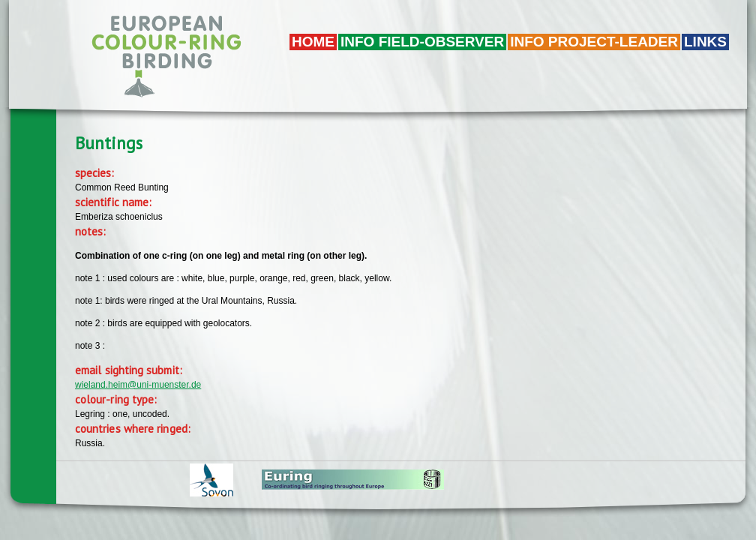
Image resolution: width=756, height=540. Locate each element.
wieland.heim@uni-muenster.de (138, 385)
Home (313, 42)
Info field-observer (422, 42)
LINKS (705, 42)
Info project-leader (594, 42)
